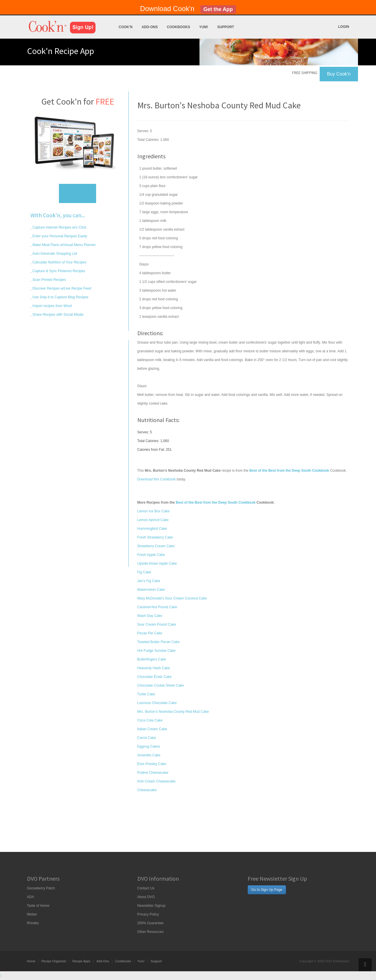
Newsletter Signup (151, 906)
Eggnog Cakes (149, 746)
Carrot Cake (147, 738)
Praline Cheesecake (153, 773)
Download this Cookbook (157, 479)
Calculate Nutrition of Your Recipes (59, 262)
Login (344, 27)
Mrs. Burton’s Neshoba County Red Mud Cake (173, 712)
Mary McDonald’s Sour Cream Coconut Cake (172, 598)
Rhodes (33, 923)
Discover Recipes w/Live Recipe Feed (61, 288)
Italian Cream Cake (152, 729)
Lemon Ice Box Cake (153, 511)
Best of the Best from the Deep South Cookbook (216, 502)
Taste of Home (38, 906)
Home (31, 961)
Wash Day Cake (150, 616)
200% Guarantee (151, 923)
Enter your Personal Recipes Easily (59, 236)
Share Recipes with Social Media (58, 315)
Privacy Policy (148, 914)
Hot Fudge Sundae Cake (156, 651)
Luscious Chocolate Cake (157, 703)
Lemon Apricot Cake (153, 520)
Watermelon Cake (151, 590)
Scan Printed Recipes (49, 280)
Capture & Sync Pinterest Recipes (59, 271)
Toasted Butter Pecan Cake (159, 642)
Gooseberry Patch (41, 888)
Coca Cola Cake (150, 720)
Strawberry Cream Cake (156, 546)
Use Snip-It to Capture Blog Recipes (60, 297)
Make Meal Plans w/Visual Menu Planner (64, 245)
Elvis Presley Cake (152, 764)
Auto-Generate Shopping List (54, 254)
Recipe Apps (81, 961)
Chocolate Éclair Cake (155, 677)
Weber (32, 914)
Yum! (204, 27)
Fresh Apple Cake (151, 555)
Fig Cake (144, 572)
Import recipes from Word (52, 306)
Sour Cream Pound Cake (157, 624)
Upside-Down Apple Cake (157, 563)
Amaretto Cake (149, 755)
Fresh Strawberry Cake (155, 537)
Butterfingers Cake (152, 659)
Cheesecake (147, 790)
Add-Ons (150, 27)
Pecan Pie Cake (150, 633)
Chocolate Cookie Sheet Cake (161, 685)
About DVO (146, 897)
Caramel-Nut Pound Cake (157, 607)
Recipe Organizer (54, 961)
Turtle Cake (146, 694)
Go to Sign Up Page (267, 890)
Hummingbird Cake (152, 529)
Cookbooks (179, 27)
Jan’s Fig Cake (149, 581)
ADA (31, 897)
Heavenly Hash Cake (154, 668)
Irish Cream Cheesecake (156, 781)
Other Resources (151, 932)
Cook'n (126, 27)
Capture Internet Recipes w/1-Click (59, 227)
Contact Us (146, 888)
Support (226, 27)
